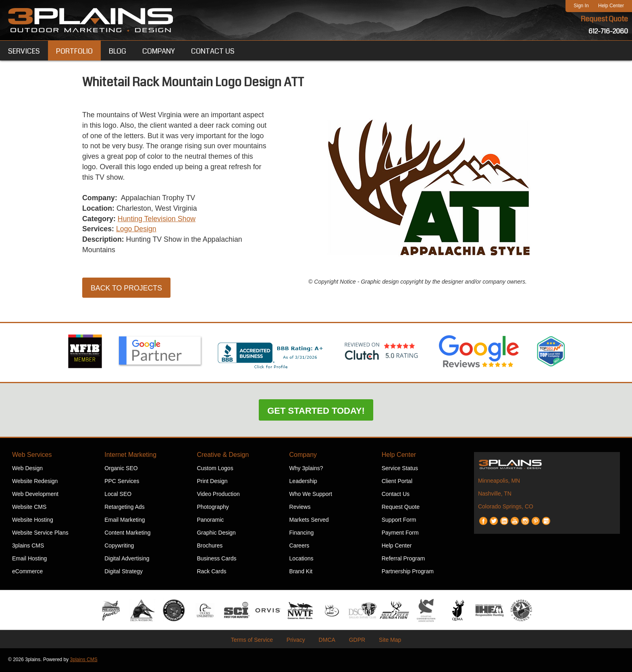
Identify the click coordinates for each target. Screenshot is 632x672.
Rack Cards (211, 572)
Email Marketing (125, 521)
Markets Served (309, 521)
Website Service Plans (40, 534)
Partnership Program (408, 572)
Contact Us (396, 495)
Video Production (218, 495)
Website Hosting (33, 521)
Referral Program (403, 560)
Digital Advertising (127, 560)
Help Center (611, 6)
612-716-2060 (608, 31)
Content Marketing (127, 534)
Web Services (32, 456)
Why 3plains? (306, 469)
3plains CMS (28, 547)
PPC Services (122, 482)
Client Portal (397, 482)
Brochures (210, 547)
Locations (301, 560)
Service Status (400, 469)
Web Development (35, 495)
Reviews (300, 508)
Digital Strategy (124, 572)
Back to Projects (127, 290)
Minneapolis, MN (499, 482)
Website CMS (29, 508)
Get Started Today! (316, 412)
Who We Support (311, 495)
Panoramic (210, 521)
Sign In (581, 6)
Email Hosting (29, 560)
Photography (213, 508)
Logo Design (137, 230)
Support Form (399, 521)
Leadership (303, 482)
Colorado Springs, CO (506, 508)
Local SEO (118, 495)
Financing (302, 534)
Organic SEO (121, 469)
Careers (299, 547)
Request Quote (604, 19)
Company (303, 456)
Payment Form (400, 534)
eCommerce (27, 572)
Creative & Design (223, 456)
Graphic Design (216, 534)
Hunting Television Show (158, 220)
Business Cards (216, 560)
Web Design (27, 469)
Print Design (212, 482)
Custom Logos (215, 469)
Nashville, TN (495, 495)
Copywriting (119, 547)
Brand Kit (301, 572)
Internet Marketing (130, 456)
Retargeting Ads (125, 508)
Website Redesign (35, 482)
